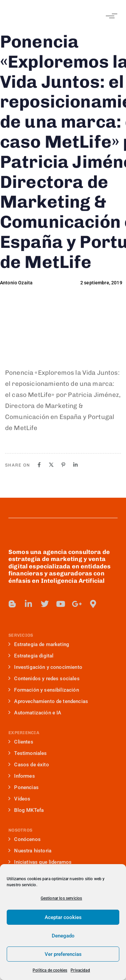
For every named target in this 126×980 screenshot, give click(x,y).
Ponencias (24, 787)
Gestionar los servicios (61, 898)
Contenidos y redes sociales (44, 679)
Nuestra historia (30, 851)
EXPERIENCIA (24, 733)
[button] (110, 16)
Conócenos (25, 839)
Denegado (63, 936)
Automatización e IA (35, 713)
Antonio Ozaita (16, 283)
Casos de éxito (29, 765)
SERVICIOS (21, 635)
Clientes (21, 742)
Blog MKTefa (26, 810)
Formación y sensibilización (44, 690)
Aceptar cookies (63, 917)
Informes (22, 776)
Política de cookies (50, 970)
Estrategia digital (31, 656)
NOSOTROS (20, 830)
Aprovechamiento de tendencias (48, 701)
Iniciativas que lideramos (40, 862)
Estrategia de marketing (39, 644)
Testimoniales (28, 753)
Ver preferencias (63, 954)
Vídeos (19, 799)
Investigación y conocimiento (45, 667)
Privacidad (80, 970)
